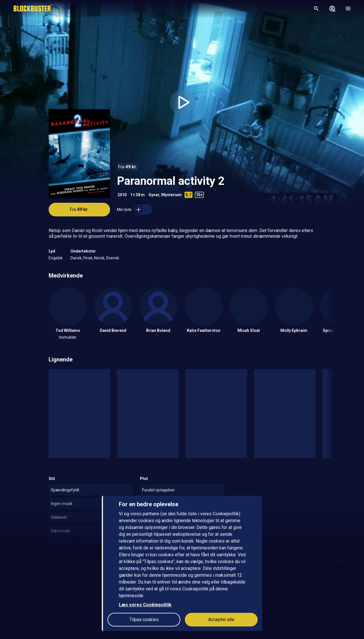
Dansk (76, 258)
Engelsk (56, 258)
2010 (122, 195)
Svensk (113, 258)
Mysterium (171, 195)
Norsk (99, 258)
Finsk (88, 258)
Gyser (154, 195)
